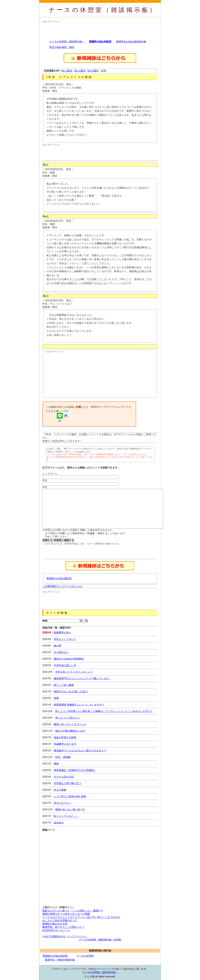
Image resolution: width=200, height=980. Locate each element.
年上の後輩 (60, 790)
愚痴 (56, 764)
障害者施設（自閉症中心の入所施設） (75, 770)
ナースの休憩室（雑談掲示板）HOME (100, 940)
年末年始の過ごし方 (65, 665)
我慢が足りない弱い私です (70, 810)
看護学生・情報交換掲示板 (60, 960)
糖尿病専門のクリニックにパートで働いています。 (82, 678)
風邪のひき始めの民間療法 (69, 659)
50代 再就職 (63, 757)
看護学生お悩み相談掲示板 (131, 42)
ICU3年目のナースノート (56, 930)
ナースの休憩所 (85, 956)
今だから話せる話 (64, 777)
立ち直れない (61, 652)
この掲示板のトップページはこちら (62, 586)
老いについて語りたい (68, 718)
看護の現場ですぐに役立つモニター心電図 (66, 914)
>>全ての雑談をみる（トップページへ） (65, 936)
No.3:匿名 (93, 71)
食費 (56, 698)
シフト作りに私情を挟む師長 (70, 796)
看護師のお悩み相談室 (59, 578)
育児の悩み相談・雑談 (62, 47)
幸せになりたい (62, 803)
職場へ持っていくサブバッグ (70, 724)
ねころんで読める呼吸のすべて (60, 920)
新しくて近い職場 (64, 685)
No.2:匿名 (80, 71)
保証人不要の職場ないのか (70, 731)
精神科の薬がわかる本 (55, 924)
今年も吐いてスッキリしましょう (74, 672)
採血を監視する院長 (65, 737)
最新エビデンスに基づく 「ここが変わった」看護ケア (73, 911)
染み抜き (59, 823)
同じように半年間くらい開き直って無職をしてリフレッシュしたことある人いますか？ (104, 711)
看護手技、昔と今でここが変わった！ (64, 927)
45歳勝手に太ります (65, 744)
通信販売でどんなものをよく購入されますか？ (80, 751)
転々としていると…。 (66, 816)
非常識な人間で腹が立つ (67, 783)
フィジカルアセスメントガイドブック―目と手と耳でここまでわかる (81, 917)
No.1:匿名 (67, 71)
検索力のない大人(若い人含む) (71, 692)
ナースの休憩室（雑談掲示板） (103, 10)
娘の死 (57, 646)
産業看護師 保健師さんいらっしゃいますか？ (79, 705)
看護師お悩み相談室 (100, 42)
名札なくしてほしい (65, 639)
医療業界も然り (62, 633)
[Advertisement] (99, 30)
